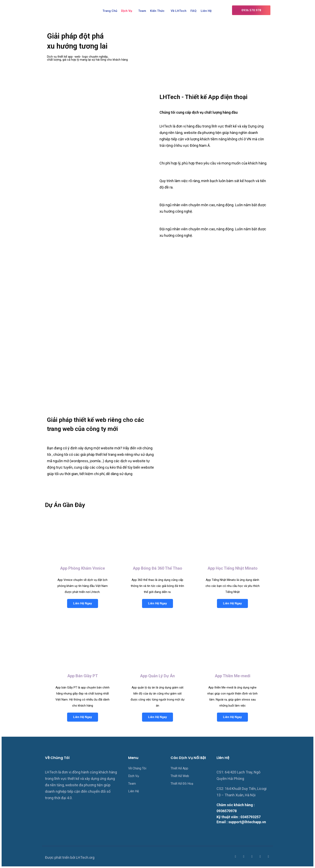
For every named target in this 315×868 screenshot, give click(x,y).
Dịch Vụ (127, 11)
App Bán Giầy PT (83, 676)
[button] (251, 10)
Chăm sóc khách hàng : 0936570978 (236, 808)
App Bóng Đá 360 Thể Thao (157, 568)
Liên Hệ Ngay (83, 603)
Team (142, 11)
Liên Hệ (206, 11)
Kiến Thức (157, 11)
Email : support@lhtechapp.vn (241, 822)
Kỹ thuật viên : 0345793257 (239, 817)
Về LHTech (179, 11)
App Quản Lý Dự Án (157, 676)
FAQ (193, 11)
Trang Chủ (110, 11)
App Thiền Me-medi (233, 676)
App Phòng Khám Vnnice (82, 568)
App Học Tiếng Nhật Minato (233, 568)
